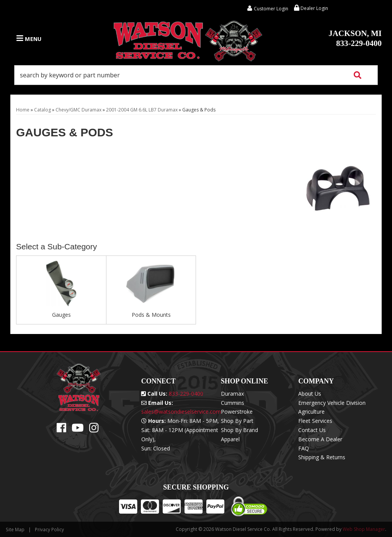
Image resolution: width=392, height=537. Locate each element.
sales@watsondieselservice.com (181, 412)
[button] (196, 75)
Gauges (61, 315)
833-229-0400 (355, 38)
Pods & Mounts (151, 315)
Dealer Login (311, 8)
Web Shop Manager (364, 529)
